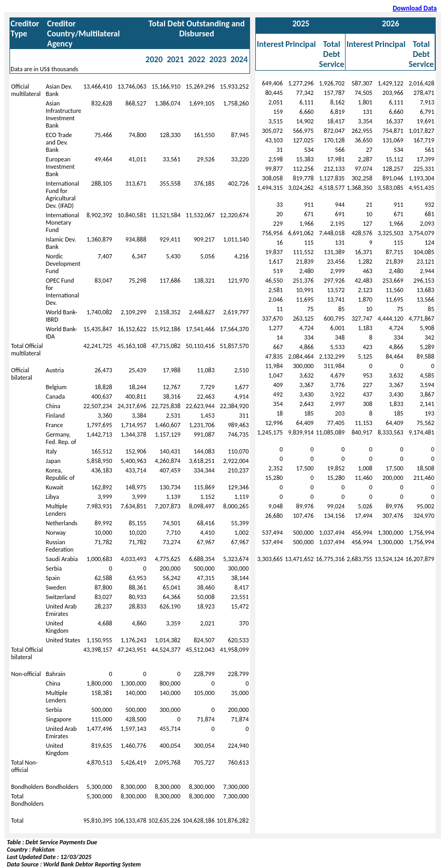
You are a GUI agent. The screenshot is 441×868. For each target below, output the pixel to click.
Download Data (415, 8)
